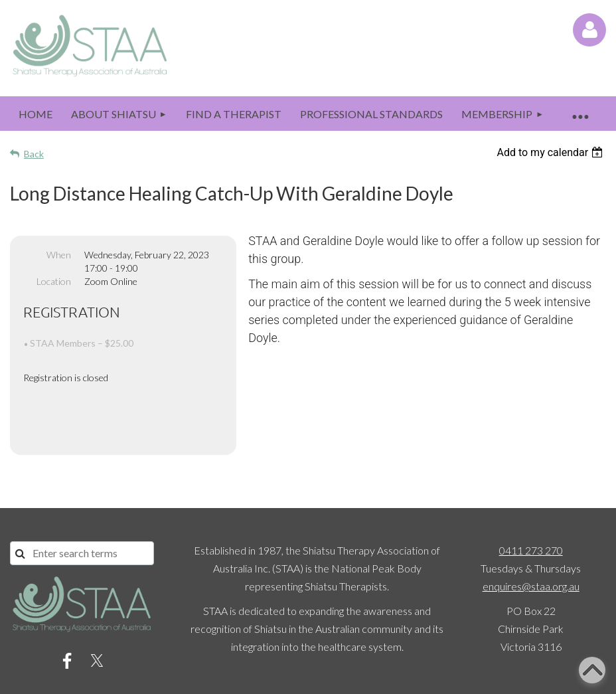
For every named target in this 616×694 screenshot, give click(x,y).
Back (34, 154)
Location (54, 281)
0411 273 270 (531, 504)
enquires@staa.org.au (531, 540)
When (59, 255)
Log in (589, 30)
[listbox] (551, 152)
